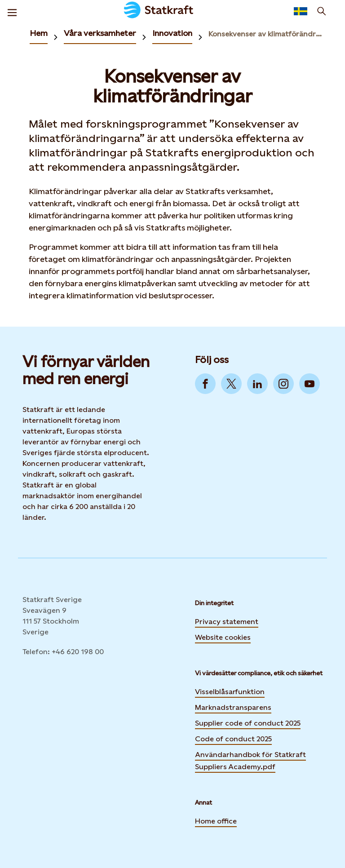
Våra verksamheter (100, 33)
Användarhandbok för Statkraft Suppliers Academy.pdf (250, 761)
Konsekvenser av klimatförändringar (266, 34)
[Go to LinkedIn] (257, 384)
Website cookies (223, 636)
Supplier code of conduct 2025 (248, 723)
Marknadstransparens (233, 707)
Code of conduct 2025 (233, 739)
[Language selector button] (301, 11)
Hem (39, 33)
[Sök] (322, 11)
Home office (216, 821)
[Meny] (12, 11)
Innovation (172, 33)
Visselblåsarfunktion (230, 692)
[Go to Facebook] (205, 384)
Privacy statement (227, 622)
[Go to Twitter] (231, 384)
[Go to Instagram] (283, 384)
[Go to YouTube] (310, 384)
